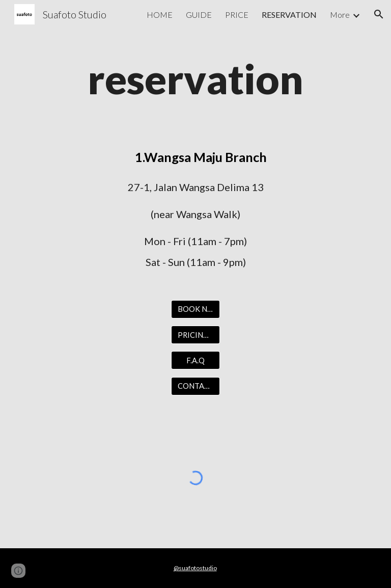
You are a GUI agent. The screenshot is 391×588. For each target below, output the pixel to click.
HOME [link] (160, 15)
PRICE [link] (237, 15)
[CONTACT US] (195, 386)
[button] (379, 14)
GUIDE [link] (199, 15)
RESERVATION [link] (289, 15)
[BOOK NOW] (195, 309)
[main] (195, 79)
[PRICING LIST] (195, 335)
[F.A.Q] (195, 360)
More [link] (340, 15)
